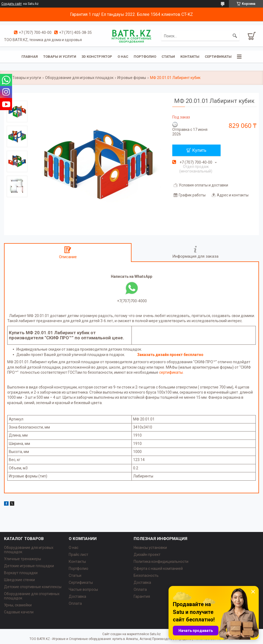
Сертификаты (218, 57)
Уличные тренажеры (23, 559)
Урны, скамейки (18, 605)
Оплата (75, 603)
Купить (199, 150)
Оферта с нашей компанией (158, 569)
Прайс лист (78, 555)
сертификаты (171, 372)
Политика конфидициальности (161, 562)
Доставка (77, 596)
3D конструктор (97, 57)
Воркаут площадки (21, 573)
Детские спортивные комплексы (33, 587)
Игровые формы (132, 78)
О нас (123, 57)
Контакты (190, 57)
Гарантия (142, 596)
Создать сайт (12, 4)
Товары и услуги (60, 57)
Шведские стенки (19, 580)
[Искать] (235, 36)
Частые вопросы (83, 589)
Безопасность (146, 575)
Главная (30, 57)
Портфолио (145, 57)
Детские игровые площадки (29, 566)
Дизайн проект (147, 555)
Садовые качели (19, 612)
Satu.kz (155, 634)
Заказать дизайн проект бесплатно (170, 355)
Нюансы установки (150, 548)
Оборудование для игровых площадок (79, 78)
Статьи (168, 57)
